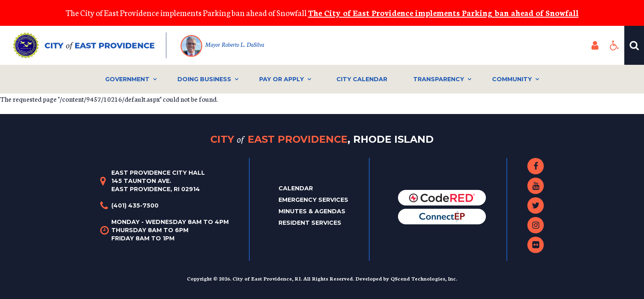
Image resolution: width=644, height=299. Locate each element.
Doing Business (204, 79)
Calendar (296, 188)
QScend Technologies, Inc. (424, 278)
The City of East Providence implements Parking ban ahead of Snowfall (443, 13)
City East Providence (322, 139)
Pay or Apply (282, 79)
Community (512, 79)
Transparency (439, 79)
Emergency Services (313, 200)
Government (127, 79)
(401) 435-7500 (135, 205)
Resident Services (310, 223)
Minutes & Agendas (312, 211)
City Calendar (362, 79)
